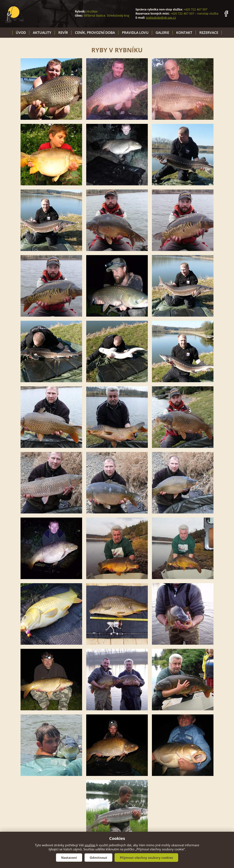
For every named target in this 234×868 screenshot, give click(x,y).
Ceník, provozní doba (95, 33)
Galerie (162, 33)
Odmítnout (98, 858)
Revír (63, 33)
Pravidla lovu (135, 33)
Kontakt (184, 33)
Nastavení (69, 858)
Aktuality (42, 33)
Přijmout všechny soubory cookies (146, 858)
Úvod (21, 33)
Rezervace (209, 33)
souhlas (90, 845)
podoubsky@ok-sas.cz (161, 18)
